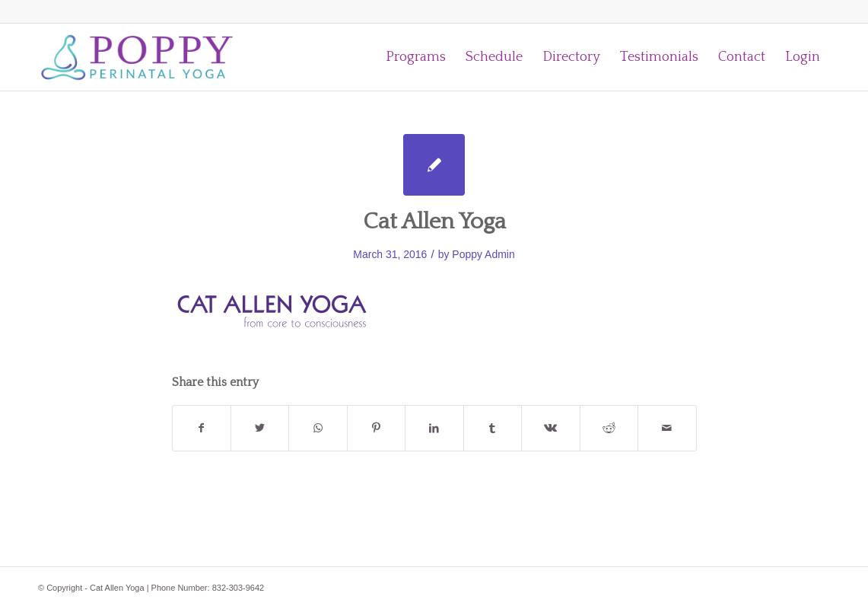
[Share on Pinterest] (376, 428)
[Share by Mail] (667, 428)
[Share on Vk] (550, 428)
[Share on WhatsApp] (318, 428)
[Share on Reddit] (609, 428)
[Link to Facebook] (819, 11)
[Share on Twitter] (260, 428)
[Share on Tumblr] (493, 428)
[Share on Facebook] (202, 428)
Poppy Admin (483, 254)
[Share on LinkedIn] (434, 428)
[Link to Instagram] (796, 11)
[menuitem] (416, 57)
